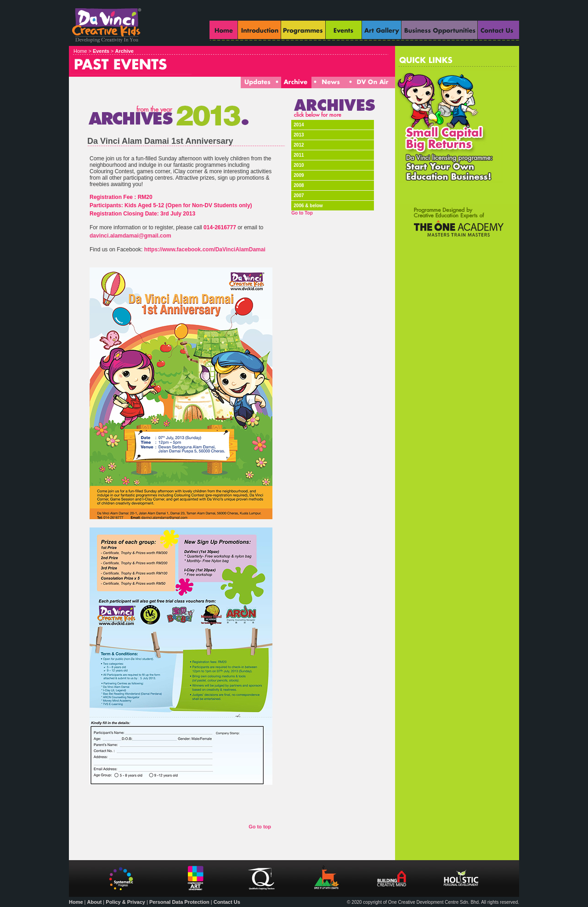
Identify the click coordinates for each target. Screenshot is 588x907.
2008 (299, 185)
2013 (299, 135)
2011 (299, 155)
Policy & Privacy (125, 902)
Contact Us (227, 902)
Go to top (260, 827)
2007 (299, 196)
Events (101, 51)
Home (76, 902)
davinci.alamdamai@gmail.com (130, 236)
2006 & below (308, 206)
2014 (299, 125)
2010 (299, 165)
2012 (299, 145)
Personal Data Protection (179, 902)
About (95, 902)
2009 (299, 175)
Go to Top (302, 213)
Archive (124, 51)
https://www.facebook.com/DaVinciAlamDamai (205, 249)
